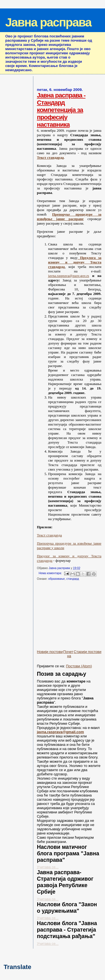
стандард (73, 579)
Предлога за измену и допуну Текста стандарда (75, 262)
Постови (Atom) (79, 666)
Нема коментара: (51, 573)
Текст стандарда (49, 535)
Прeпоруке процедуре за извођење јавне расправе (69, 217)
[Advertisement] (71, 617)
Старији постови (88, 652)
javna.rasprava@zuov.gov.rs (69, 276)
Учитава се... (48, 867)
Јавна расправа (48, 22)
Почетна (68, 654)
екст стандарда (52, 157)
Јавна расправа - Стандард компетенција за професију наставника (61, 110)
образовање (56, 579)
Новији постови (50, 652)
